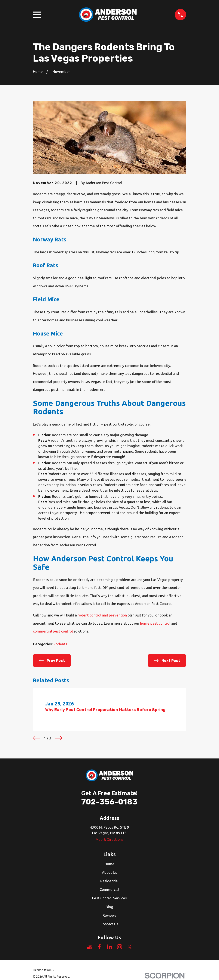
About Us (109, 872)
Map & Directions (109, 839)
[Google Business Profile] (89, 947)
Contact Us (109, 924)
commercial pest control (53, 631)
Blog (109, 907)
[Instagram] (120, 947)
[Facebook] (99, 947)
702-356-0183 (109, 802)
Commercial (109, 889)
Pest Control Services (109, 898)
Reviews (109, 915)
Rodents (60, 644)
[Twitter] (130, 947)
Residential (109, 881)
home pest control (155, 623)
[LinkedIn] (109, 947)
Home (109, 864)
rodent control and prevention (102, 615)
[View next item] (59, 738)
